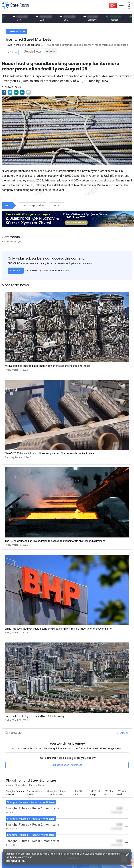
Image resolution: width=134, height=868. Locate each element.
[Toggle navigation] (129, 5)
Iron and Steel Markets (30, 45)
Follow (12, 52)
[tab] (15, 793)
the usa (56, 205)
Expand (123, 733)
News (9, 45)
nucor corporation (32, 205)
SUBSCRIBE (16, 271)
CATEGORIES (16, 32)
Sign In (66, 271)
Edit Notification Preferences (67, 765)
